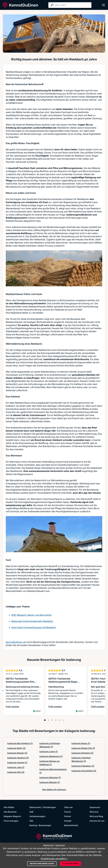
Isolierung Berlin (16, 748)
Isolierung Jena (16, 767)
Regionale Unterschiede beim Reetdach (32, 621)
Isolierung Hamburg (18, 758)
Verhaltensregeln (37, 816)
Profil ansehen (23, 707)
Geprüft (38, 711)
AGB (31, 812)
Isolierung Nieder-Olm (83, 748)
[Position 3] (52, 720)
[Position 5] (59, 720)
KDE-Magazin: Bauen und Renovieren (32, 615)
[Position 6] (63, 720)
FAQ (31, 821)
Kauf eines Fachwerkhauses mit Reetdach (34, 627)
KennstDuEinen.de (16, 642)
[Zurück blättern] (3, 691)
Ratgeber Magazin (12, 816)
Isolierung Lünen (49, 752)
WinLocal (94, 812)
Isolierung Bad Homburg (20, 743)
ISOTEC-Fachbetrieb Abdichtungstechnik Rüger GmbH (63, 682)
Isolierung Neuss (81, 743)
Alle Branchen (10, 812)
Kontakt (68, 821)
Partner (68, 816)
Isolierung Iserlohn (17, 763)
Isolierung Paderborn (83, 766)
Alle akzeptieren (70, 864)
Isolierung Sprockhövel (84, 771)
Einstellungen (49, 807)
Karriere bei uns (97, 821)
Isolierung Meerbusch (51, 756)
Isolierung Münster (50, 782)
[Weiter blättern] (105, 691)
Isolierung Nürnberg (82, 753)
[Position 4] (56, 720)
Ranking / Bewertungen (40, 825)
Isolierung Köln (16, 772)
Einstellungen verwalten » (54, 859)
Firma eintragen (11, 821)
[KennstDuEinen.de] (20, 5)
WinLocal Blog (96, 816)
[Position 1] (45, 720)
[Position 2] (49, 720)
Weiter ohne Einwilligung (42, 864)
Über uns (68, 807)
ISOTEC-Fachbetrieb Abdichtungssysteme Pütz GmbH (20, 682)
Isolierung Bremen (17, 753)
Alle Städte (9, 807)
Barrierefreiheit (71, 825)
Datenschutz (35, 807)
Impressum (95, 807)
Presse (67, 812)
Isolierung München (50, 777)
